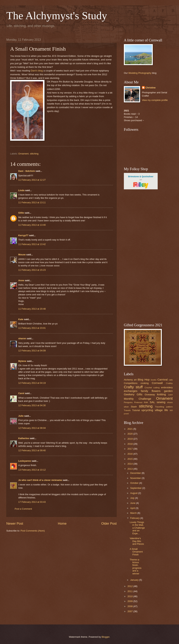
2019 (130, 439)
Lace (170, 395)
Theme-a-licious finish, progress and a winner (136, 567)
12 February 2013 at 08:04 (32, 428)
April (133, 508)
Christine (151, 88)
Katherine (24, 438)
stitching (34, 154)
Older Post (109, 524)
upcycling (147, 410)
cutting (156, 388)
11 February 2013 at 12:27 (32, 180)
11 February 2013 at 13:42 (32, 244)
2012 (130, 586)
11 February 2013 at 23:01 (32, 328)
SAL (152, 402)
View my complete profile (155, 100)
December (136, 473)
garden (168, 391)
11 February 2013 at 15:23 (32, 270)
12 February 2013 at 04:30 (32, 405)
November (136, 478)
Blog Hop (144, 380)
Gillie (21, 213)
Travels (127, 410)
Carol (21, 393)
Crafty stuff (133, 387)
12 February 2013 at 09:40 (32, 450)
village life (161, 410)
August (134, 493)
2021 (130, 429)
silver (126, 407)
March (134, 513)
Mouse (22, 255)
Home (62, 524)
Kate (21, 319)
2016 (130, 454)
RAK (146, 402)
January (135, 580)
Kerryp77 (23, 235)
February (135, 518)
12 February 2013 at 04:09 (32, 351)
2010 (130, 596)
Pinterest (138, 402)
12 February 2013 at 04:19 (32, 383)
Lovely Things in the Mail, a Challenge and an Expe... (137, 528)
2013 (130, 469)
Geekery (129, 394)
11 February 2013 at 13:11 (32, 202)
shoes (170, 402)
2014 (130, 464)
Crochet (148, 388)
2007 (130, 611)
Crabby (169, 383)
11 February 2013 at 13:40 (32, 225)
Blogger (106, 637)
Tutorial (136, 410)
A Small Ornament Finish (136, 552)
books (154, 380)
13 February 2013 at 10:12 (32, 470)
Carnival (162, 380)
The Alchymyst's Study (57, 16)
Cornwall (157, 383)
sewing (161, 402)
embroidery (167, 387)
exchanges (131, 391)
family (144, 391)
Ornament (23, 154)
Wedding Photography (140, 73)
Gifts (140, 394)
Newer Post (15, 524)
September (136, 488)
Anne (22, 280)
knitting (161, 394)
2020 (130, 434)
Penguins (128, 402)
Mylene (22, 361)
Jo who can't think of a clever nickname (40, 480)
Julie (21, 416)
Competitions (131, 383)
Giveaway (150, 395)
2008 (130, 606)
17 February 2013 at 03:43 (32, 502)
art (135, 380)
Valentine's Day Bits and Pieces (137, 541)
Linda (21, 190)
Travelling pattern (164, 407)
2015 (130, 459)
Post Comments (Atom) (33, 531)
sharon (22, 338)
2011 (130, 591)
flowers (156, 391)
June (133, 503)
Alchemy (128, 380)
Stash (134, 407)
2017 (130, 449)
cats (171, 380)
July (133, 498)
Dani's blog (37, 71)
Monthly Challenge (138, 399)
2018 (130, 444)
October (135, 483)
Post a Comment (23, 509)
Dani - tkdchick (27, 171)
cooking (145, 383)
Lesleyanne (25, 461)
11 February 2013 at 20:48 (32, 309)
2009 (130, 601)
